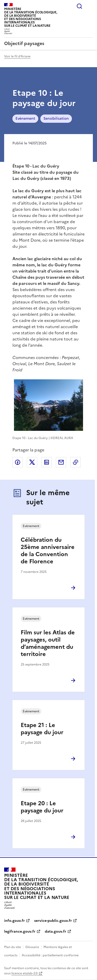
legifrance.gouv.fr (20, 931)
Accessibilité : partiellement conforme (50, 955)
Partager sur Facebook (18, 462)
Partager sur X (32, 462)
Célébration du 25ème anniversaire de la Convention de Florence (48, 551)
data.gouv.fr (55, 931)
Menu (90, 6)
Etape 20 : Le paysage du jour (42, 807)
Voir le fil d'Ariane (17, 56)
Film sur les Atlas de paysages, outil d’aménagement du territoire (48, 643)
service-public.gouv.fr (53, 921)
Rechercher (79, 6)
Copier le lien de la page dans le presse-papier (76, 462)
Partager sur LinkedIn (47, 462)
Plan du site (13, 947)
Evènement (25, 119)
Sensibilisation (56, 119)
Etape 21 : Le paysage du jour (42, 729)
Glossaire (32, 947)
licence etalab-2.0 (24, 973)
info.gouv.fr (14, 921)
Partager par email (61, 462)
